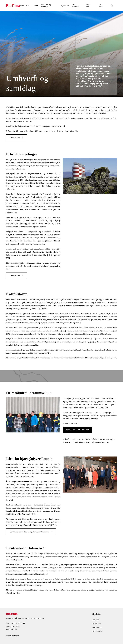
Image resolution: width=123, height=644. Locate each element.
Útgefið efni (89, 6)
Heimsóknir (96, 625)
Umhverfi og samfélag (46, 6)
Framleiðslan (25, 6)
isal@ (8, 637)
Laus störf (100, 6)
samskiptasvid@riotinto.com (78, 432)
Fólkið (35, 6)
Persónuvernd (97, 629)
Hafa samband (76, 6)
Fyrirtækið (65, 6)
